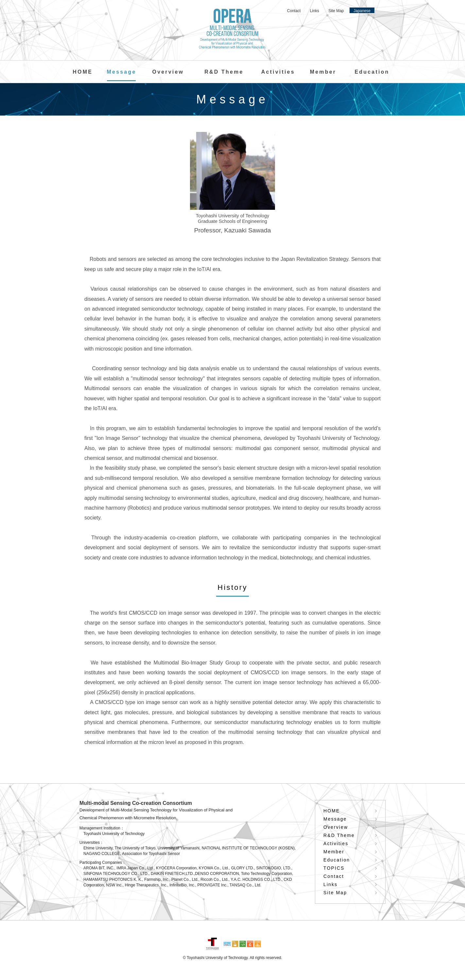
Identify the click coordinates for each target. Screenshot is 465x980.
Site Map (336, 11)
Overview (168, 72)
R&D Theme (224, 72)
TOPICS (334, 868)
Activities (278, 72)
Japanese (362, 11)
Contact (294, 11)
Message (121, 72)
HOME (83, 72)
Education (372, 72)
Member (323, 72)
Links (315, 11)
